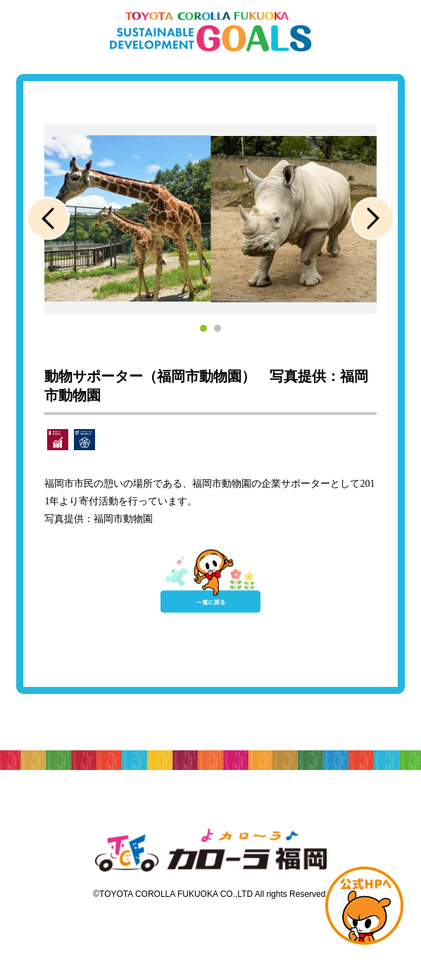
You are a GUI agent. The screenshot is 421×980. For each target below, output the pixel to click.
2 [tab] (218, 328)
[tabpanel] (210, 219)
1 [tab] (203, 328)
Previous (48, 219)
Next (373, 219)
